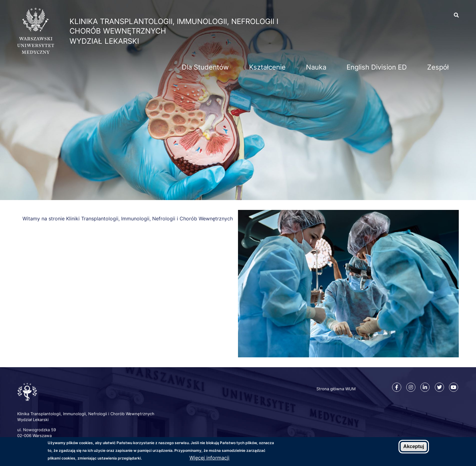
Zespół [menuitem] (438, 67)
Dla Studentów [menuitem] (205, 67)
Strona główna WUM (336, 389)
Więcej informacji (209, 458)
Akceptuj (414, 447)
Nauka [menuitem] (316, 67)
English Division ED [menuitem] (377, 67)
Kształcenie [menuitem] (267, 67)
